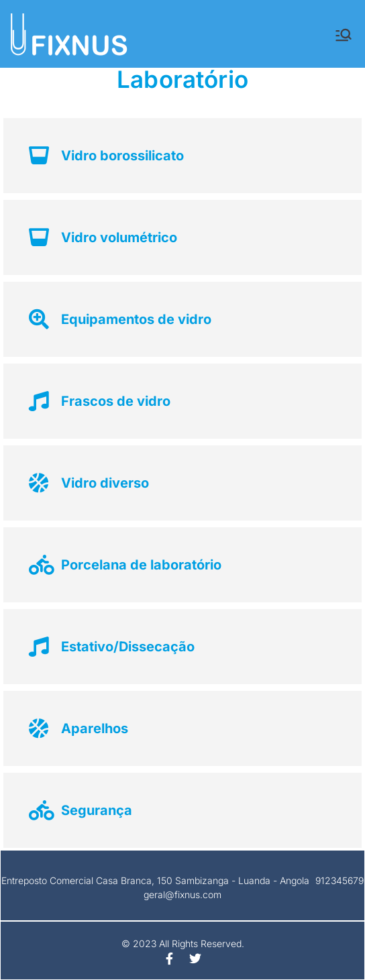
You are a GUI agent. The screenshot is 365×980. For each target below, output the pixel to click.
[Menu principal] (344, 35)
